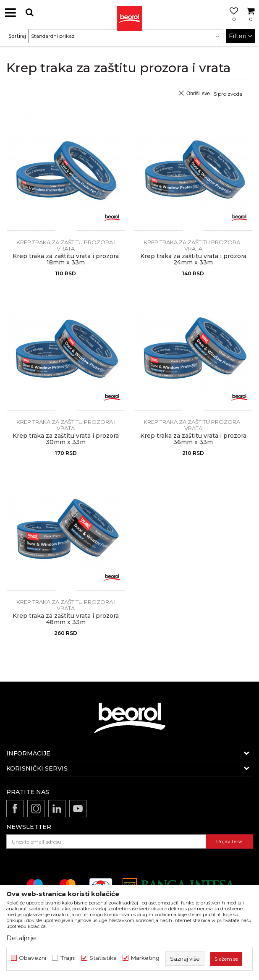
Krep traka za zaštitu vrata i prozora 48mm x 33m (66, 619)
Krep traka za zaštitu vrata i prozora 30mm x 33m (66, 439)
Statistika (103, 958)
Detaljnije (21, 938)
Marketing (145, 958)
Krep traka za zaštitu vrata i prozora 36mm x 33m (193, 439)
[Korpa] (251, 22)
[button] (29, 12)
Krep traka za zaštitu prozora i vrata (66, 245)
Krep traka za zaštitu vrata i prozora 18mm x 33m (66, 259)
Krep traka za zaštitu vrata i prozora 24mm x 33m (193, 259)
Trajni (68, 958)
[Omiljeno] (232, 22)
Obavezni (33, 958)
